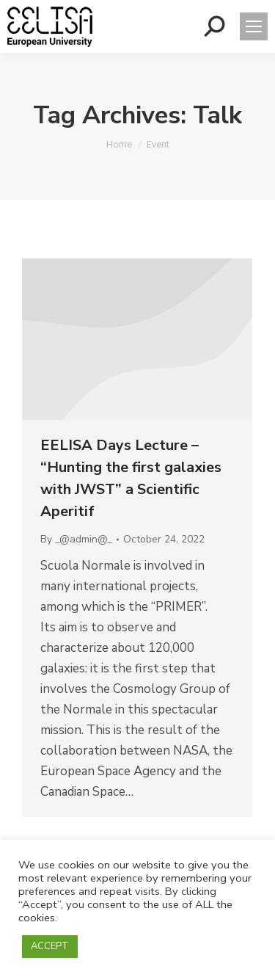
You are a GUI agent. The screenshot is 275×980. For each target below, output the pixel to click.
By (76, 539)
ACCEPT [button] (50, 946)
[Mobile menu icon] (254, 26)
